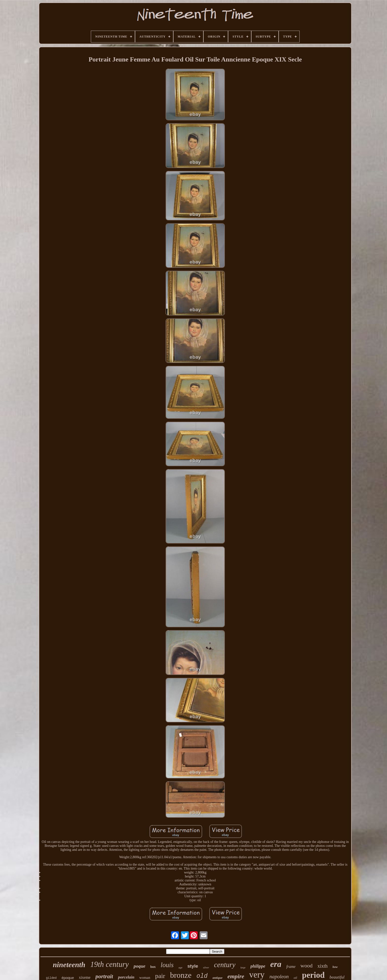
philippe (258, 966)
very (257, 975)
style (193, 966)
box (153, 967)
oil (295, 978)
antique (217, 978)
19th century (110, 964)
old (202, 976)
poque (139, 966)
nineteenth (69, 965)
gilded (51, 978)
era (276, 964)
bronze (181, 975)
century (225, 965)
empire (236, 976)
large (243, 968)
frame (291, 967)
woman (145, 978)
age (180, 967)
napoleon (279, 977)
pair (160, 976)
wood (306, 966)
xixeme (85, 977)
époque (68, 978)
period (313, 975)
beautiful (337, 977)
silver (206, 967)
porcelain (126, 977)
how (335, 967)
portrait (104, 976)
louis (167, 965)
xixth (322, 966)
